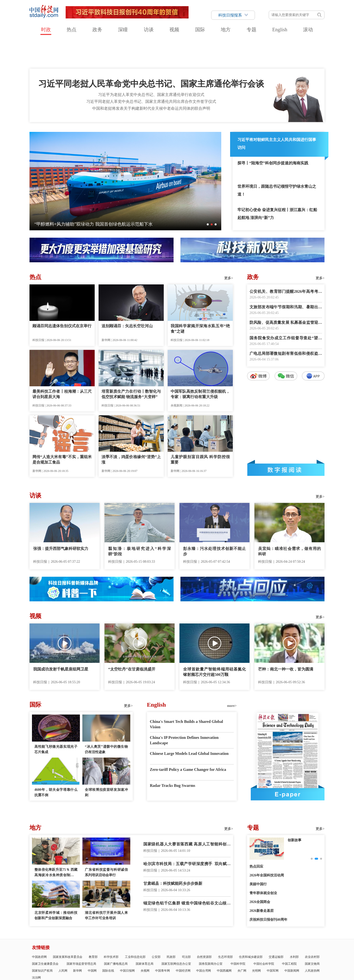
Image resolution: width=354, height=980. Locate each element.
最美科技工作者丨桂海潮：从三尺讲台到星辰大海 (62, 366)
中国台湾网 (204, 943)
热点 (72, 30)
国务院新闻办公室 (211, 936)
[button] (208, 196)
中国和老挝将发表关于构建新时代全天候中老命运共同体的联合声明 (151, 80)
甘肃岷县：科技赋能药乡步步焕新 (173, 855)
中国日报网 (127, 943)
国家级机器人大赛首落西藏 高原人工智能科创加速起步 (187, 817)
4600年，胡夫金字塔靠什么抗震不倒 (56, 764)
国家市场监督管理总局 (81, 936)
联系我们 (134, 959)
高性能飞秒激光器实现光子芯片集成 (56, 721)
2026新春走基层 (262, 883)
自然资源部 (204, 929)
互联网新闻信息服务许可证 (222, 959)
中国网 (92, 943)
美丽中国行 (258, 856)
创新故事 (295, 812)
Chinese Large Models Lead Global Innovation (189, 725)
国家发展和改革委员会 (68, 929)
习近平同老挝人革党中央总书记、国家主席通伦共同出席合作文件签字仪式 (151, 73)
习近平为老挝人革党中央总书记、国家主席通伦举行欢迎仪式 (151, 67)
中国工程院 (289, 936)
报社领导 (97, 959)
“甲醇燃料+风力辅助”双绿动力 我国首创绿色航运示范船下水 (94, 196)
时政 (46, 30)
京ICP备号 (132, 972)
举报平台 (288, 959)
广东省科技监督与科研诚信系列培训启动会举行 (106, 844)
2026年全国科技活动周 (267, 847)
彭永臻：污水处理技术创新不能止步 (214, 523)
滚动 (308, 30)
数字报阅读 (286, 442)
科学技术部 (111, 929)
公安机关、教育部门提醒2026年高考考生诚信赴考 (286, 264)
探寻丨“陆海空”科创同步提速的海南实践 (273, 135)
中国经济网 (183, 943)
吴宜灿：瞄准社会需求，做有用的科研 (289, 523)
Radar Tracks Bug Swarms (173, 757)
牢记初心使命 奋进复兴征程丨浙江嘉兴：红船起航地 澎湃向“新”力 (277, 186)
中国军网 (273, 943)
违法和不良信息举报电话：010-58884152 (172, 972)
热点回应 (256, 838)
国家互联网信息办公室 (176, 936)
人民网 (63, 943)
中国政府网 (39, 929)
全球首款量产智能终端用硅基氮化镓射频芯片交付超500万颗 (214, 644)
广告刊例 (162, 959)
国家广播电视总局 (116, 936)
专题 (251, 30)
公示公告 (148, 959)
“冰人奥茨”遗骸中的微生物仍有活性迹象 (106, 721)
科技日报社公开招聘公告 (186, 959)
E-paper (288, 766)
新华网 (77, 943)
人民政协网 (312, 943)
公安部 (156, 929)
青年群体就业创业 (263, 865)
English (280, 30)
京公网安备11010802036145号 (219, 972)
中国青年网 (162, 943)
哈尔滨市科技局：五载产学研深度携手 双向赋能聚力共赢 (187, 836)
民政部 (171, 929)
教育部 (93, 929)
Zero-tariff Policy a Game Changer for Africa (188, 741)
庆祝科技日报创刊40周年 (268, 892)
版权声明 (302, 959)
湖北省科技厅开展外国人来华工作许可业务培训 (106, 887)
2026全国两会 (260, 874)
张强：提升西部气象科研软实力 (61, 521)
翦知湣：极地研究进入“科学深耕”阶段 (140, 523)
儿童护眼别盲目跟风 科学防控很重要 (200, 431)
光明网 (256, 943)
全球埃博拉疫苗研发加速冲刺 (106, 764)
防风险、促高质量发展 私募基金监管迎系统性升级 (286, 295)
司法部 (186, 929)
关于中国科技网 (115, 959)
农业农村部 (312, 929)
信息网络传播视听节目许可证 (261, 959)
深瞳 (123, 30)
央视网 (145, 943)
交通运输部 (276, 929)
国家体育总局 (145, 936)
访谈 (149, 30)
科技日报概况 (80, 959)
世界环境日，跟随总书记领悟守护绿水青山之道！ (277, 162)
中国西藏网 (224, 943)
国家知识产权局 (42, 943)
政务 (97, 30)
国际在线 (108, 943)
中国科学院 (238, 936)
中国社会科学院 (264, 936)
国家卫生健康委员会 (45, 936)
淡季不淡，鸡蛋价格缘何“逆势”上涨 (131, 431)
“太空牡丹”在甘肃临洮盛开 (132, 641)
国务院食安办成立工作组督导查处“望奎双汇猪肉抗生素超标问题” (286, 310)
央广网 (242, 943)
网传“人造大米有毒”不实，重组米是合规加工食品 (62, 431)
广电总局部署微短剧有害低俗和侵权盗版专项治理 (286, 326)
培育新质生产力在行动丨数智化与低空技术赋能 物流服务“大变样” (131, 366)
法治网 (36, 949)
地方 (226, 30)
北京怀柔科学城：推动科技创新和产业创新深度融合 (56, 887)
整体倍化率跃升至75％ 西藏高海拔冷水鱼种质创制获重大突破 (56, 845)
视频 (174, 30)
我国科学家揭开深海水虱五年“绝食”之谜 (200, 301)
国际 (200, 30)
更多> (229, 250)
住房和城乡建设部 (251, 929)
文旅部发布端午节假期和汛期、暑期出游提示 (286, 279)
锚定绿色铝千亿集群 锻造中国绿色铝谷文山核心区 (187, 876)
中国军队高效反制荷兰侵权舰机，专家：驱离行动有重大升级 (200, 366)
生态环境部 (225, 929)
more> (232, 678)
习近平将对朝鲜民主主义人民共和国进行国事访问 (277, 116)
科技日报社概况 (59, 959)
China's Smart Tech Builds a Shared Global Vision (187, 696)
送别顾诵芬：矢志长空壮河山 (127, 298)
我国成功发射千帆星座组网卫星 (61, 641)
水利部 (294, 929)
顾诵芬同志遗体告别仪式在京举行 (62, 298)
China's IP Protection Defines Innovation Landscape (184, 712)
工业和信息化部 (135, 929)
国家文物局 (312, 936)
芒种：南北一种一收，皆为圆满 (286, 641)
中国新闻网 (292, 943)
